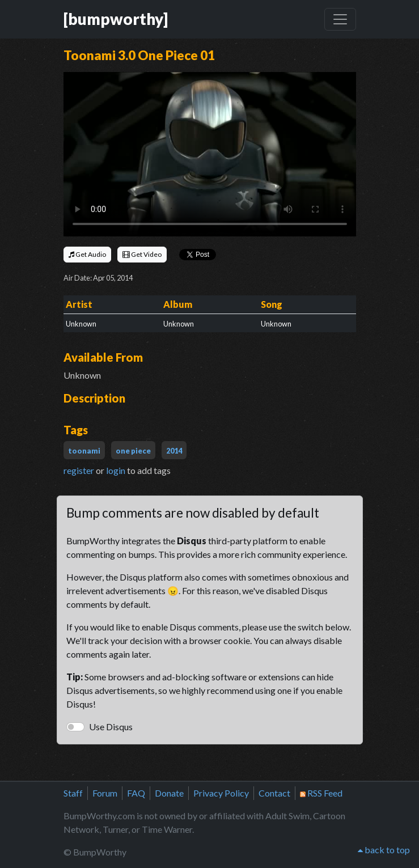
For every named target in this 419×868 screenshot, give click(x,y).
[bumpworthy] (116, 19)
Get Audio (87, 254)
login (116, 470)
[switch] (75, 727)
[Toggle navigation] (340, 19)
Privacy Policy (221, 793)
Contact (274, 793)
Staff (73, 793)
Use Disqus (111, 727)
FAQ (136, 793)
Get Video (142, 254)
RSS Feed (321, 793)
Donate (169, 793)
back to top (384, 850)
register (79, 470)
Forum (105, 793)
